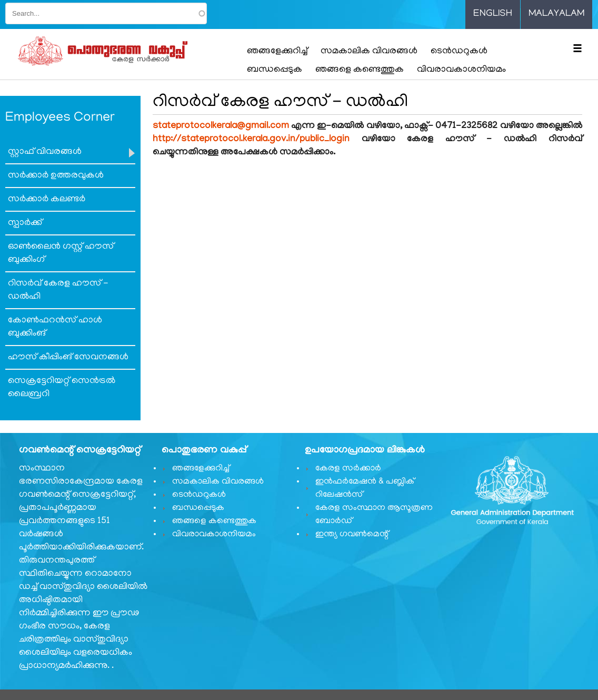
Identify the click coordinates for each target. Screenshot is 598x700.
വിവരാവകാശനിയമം (461, 70)
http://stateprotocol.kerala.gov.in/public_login (251, 140)
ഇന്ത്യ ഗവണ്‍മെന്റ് (352, 535)
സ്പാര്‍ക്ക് (25, 223)
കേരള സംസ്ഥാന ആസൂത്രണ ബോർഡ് (374, 515)
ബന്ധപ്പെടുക (275, 70)
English (493, 14)
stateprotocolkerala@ (221, 126)
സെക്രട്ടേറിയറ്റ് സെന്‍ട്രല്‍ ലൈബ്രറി (62, 388)
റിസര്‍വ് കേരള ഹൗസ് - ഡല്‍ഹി (58, 290)
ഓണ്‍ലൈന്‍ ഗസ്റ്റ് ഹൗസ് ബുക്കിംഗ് (61, 254)
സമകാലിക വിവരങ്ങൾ (369, 52)
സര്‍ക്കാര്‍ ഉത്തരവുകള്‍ (56, 176)
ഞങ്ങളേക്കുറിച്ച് (277, 52)
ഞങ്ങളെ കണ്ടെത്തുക (360, 70)
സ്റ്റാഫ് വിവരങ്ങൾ (45, 152)
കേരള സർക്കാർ (348, 469)
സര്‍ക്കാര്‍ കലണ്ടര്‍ (47, 200)
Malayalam (556, 14)
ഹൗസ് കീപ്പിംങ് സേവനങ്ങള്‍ (68, 358)
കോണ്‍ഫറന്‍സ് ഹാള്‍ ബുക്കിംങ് (55, 327)
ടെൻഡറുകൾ (459, 52)
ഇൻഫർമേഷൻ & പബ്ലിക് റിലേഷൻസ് (365, 489)
